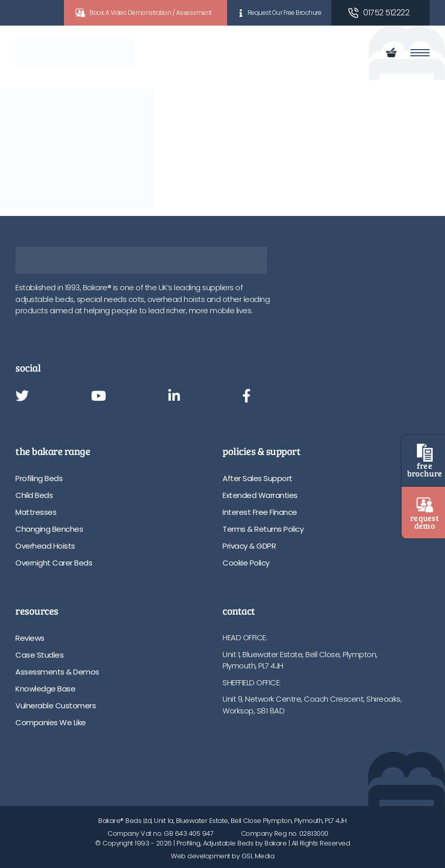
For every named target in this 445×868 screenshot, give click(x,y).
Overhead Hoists (45, 546)
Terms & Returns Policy (263, 529)
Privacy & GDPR (249, 546)
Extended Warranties (260, 495)
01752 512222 (386, 13)
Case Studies (39, 655)
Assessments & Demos (57, 672)
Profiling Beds (39, 478)
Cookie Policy (246, 563)
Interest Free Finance (260, 512)
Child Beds (34, 495)
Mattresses (36, 512)
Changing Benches (49, 529)
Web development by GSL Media (222, 856)
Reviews (30, 638)
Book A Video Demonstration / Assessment (151, 13)
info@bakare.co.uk (255, 744)
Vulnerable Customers (55, 706)
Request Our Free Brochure (285, 13)
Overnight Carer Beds (54, 563)
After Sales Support (258, 478)
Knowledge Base (45, 689)
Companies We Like (51, 722)
